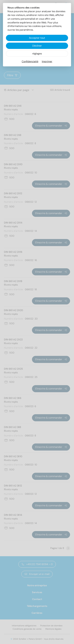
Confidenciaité (30, 61)
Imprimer (47, 61)
